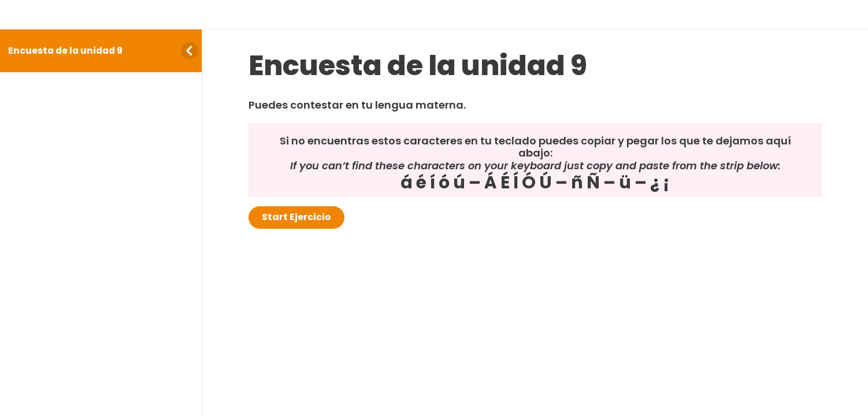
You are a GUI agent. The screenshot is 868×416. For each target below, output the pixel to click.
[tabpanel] (535, 148)
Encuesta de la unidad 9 (65, 51)
